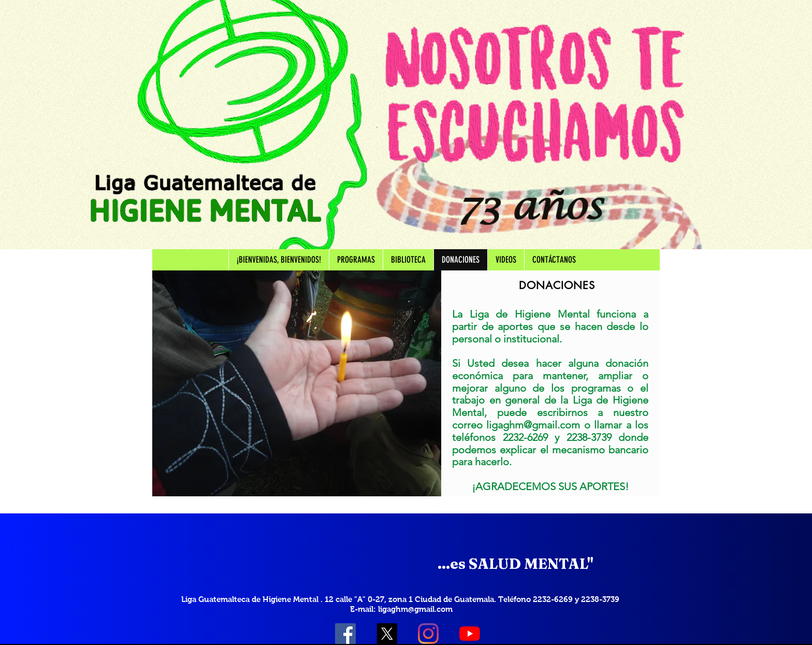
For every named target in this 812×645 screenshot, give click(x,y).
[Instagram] (428, 634)
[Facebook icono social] (345, 634)
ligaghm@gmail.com (533, 425)
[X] (387, 634)
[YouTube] (470, 634)
